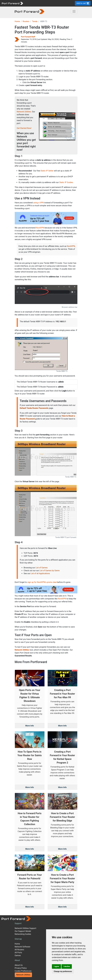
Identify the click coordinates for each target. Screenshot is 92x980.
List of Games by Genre (49, 571)
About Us (19, 965)
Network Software (22, 947)
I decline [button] (67, 966)
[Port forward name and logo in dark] (30, 11)
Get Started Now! (24, 128)
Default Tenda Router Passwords (34, 408)
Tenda (35, 21)
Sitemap (18, 939)
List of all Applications (40, 573)
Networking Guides (23, 934)
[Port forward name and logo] (12, 3)
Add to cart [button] (83, 3)
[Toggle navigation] (74, 11)
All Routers (19, 950)
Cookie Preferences (23, 971)
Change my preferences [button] (63, 971)
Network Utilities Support (25, 928)
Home (17, 21)
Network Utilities (24, 112)
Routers (26, 21)
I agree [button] (56, 966)
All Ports (18, 953)
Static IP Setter (47, 171)
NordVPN (40, 228)
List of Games (42, 568)
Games (18, 955)
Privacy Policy (21, 968)
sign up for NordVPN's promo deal (42, 582)
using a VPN (38, 203)
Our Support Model (23, 931)
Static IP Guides (66, 182)
